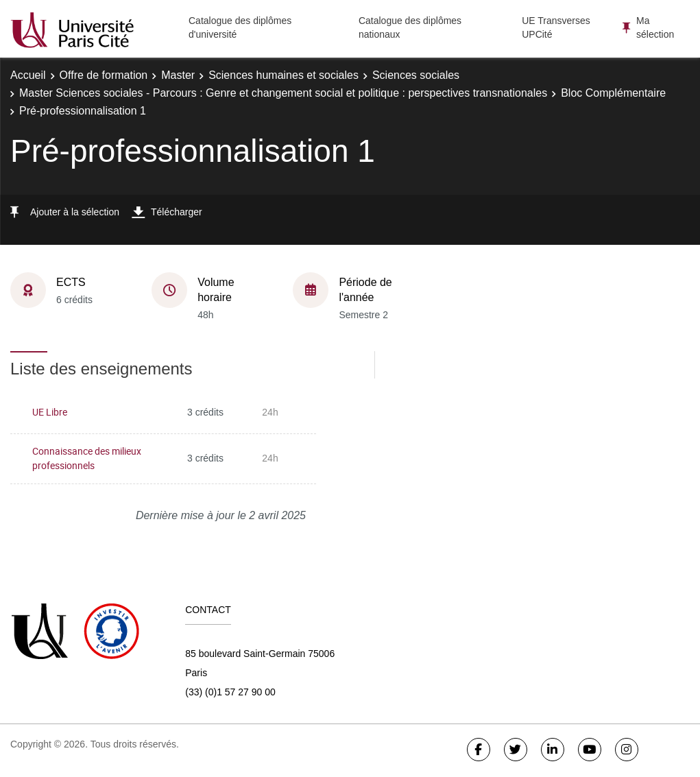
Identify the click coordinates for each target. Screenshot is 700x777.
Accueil (28, 75)
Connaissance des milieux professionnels (87, 458)
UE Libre (50, 412)
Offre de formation (104, 75)
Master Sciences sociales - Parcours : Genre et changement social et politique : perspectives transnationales (283, 93)
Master (178, 75)
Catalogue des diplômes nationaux (410, 27)
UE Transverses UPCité (556, 27)
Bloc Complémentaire (613, 93)
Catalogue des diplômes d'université (240, 27)
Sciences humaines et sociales (283, 75)
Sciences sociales (416, 75)
